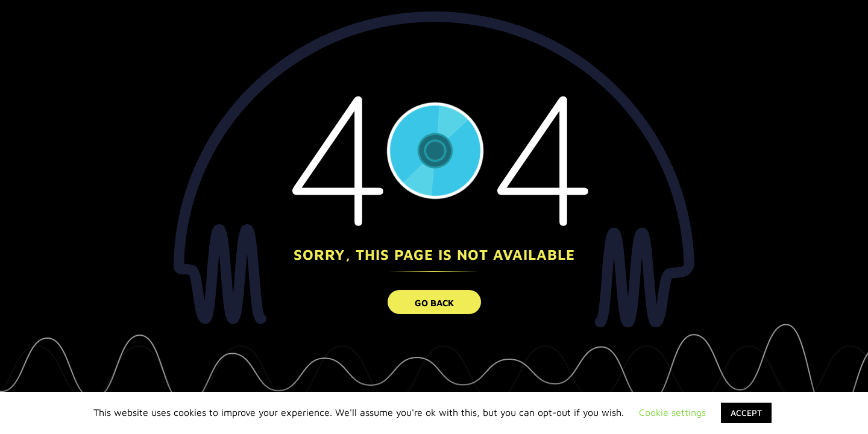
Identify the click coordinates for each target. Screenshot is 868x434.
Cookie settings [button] (672, 412)
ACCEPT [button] (746, 413)
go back (434, 303)
